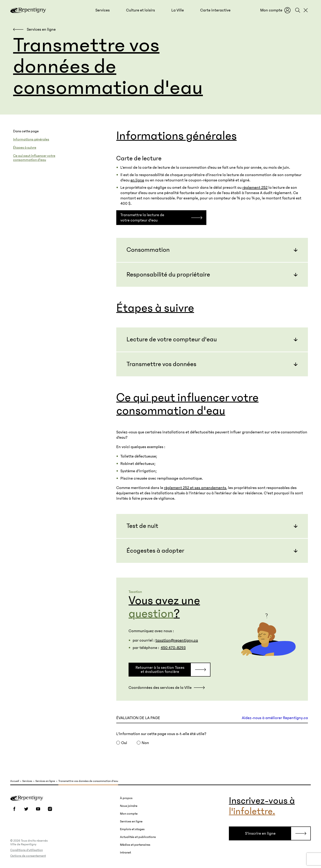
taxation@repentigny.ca (177, 640)
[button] (103, 10)
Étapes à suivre (25, 148)
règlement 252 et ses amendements (195, 488)
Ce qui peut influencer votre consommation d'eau (34, 158)
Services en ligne (45, 781)
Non (145, 743)
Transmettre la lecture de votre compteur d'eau (142, 218)
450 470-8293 (173, 648)
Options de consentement (28, 856)
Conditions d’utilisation (27, 850)
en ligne (137, 180)
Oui (124, 743)
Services (27, 781)
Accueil (15, 781)
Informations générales (31, 139)
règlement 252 (255, 188)
